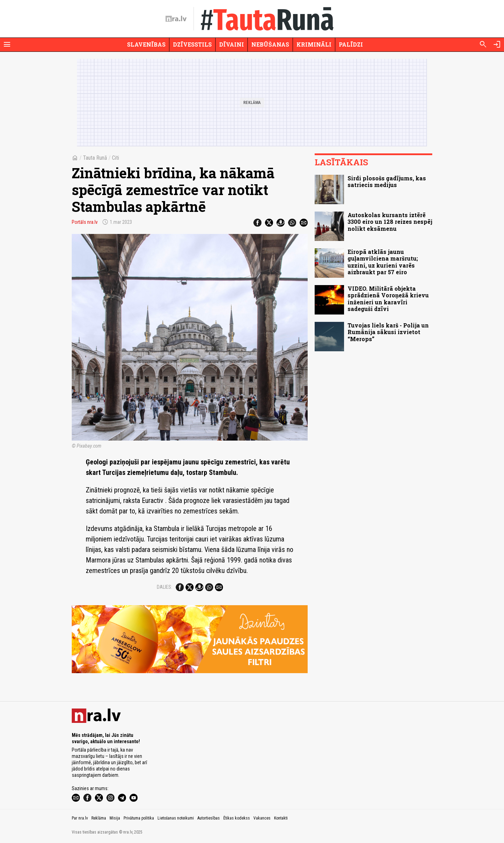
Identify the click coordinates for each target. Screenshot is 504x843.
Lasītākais (341, 162)
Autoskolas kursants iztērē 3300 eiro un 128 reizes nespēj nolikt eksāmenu (390, 222)
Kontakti (281, 818)
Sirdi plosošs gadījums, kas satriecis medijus (387, 181)
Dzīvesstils (192, 44)
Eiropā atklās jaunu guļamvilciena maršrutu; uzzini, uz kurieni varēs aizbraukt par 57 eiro (383, 262)
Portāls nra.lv (85, 222)
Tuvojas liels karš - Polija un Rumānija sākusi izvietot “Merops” (388, 332)
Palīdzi (351, 44)
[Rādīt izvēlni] (7, 44)
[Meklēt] (483, 44)
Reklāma (99, 818)
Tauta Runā (95, 158)
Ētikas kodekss (237, 818)
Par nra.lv (80, 818)
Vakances (262, 818)
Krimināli (314, 44)
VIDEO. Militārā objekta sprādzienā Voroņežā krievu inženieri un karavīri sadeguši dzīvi (388, 299)
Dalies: (164, 587)
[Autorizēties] (497, 44)
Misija (115, 818)
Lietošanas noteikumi (176, 818)
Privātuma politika (139, 818)
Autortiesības (209, 818)
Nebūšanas (270, 44)
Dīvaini (232, 44)
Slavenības (146, 44)
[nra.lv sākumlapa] (176, 19)
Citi (115, 158)
